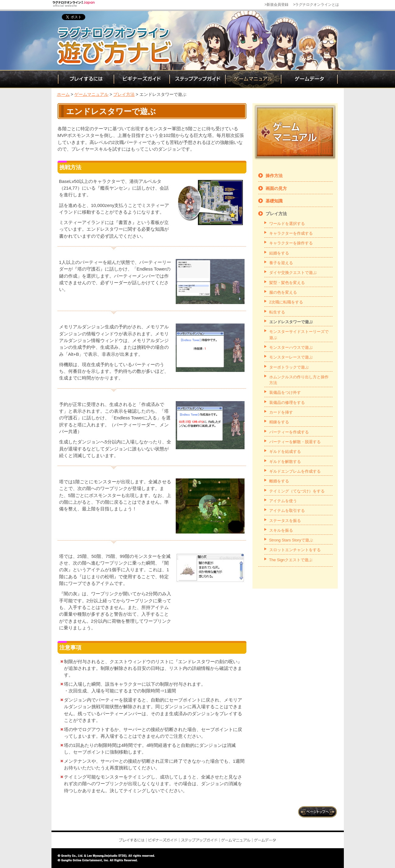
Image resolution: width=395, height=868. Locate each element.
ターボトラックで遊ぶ (289, 367)
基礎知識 (274, 201)
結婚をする (279, 253)
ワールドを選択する (287, 224)
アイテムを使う (283, 501)
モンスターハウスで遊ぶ (291, 347)
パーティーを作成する (289, 432)
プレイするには (85, 79)
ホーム (63, 94)
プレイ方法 (124, 94)
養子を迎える (281, 263)
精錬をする (279, 422)
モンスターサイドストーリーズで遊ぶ (299, 334)
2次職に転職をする (286, 302)
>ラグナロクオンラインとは (316, 5)
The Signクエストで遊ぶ (291, 560)
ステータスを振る (285, 521)
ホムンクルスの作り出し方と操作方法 (299, 380)
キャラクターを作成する (291, 233)
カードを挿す (281, 412)
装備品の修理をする (287, 402)
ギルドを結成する (285, 452)
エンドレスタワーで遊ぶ (291, 322)
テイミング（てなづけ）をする (297, 491)
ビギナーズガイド (141, 79)
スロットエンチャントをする (295, 550)
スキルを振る (281, 530)
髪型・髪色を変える (287, 283)
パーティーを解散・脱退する (295, 442)
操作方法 (274, 176)
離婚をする (279, 481)
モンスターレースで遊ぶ (291, 357)
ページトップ (318, 812)
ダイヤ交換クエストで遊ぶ (293, 273)
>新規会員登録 (276, 5)
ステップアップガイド (197, 79)
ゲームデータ (309, 79)
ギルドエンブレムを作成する (295, 471)
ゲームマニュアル (253, 79)
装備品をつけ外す (285, 392)
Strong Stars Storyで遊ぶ (291, 540)
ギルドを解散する (285, 462)
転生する (277, 312)
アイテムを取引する (287, 511)
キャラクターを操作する (291, 243)
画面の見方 (276, 188)
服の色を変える (283, 292)
